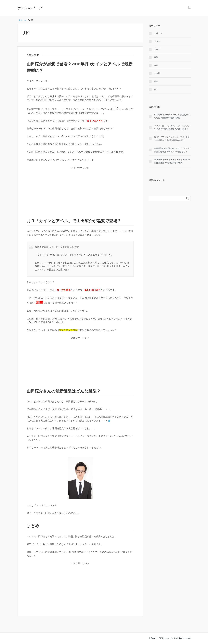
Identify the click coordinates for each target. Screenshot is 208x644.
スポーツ (158, 33)
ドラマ (157, 41)
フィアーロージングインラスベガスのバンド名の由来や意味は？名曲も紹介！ (172, 127)
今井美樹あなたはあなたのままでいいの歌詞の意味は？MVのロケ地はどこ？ (172, 150)
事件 (156, 57)
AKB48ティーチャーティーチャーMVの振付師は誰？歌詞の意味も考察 (172, 161)
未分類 (157, 73)
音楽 (156, 89)
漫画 (156, 81)
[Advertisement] (80, 190)
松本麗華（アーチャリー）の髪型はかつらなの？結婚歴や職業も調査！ (172, 116)
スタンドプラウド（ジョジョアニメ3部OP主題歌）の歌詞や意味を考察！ (172, 139)
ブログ (157, 49)
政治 (156, 65)
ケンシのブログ (30, 8)
